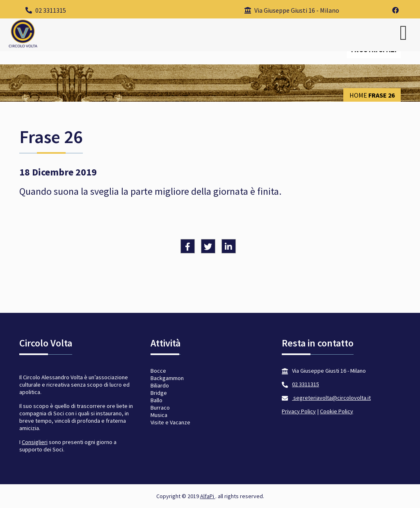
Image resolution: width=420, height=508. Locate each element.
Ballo (156, 400)
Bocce (158, 371)
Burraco (160, 408)
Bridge (159, 393)
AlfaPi (208, 496)
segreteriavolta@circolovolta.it (331, 398)
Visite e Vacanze (170, 422)
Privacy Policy (299, 411)
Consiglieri (35, 442)
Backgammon (167, 378)
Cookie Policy (337, 411)
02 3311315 (46, 10)
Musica (159, 415)
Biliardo (160, 385)
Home (358, 95)
